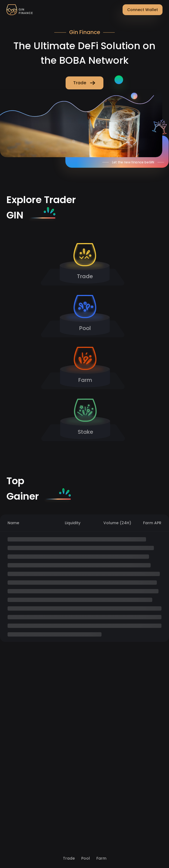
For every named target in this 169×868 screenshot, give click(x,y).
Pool (86, 858)
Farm (101, 858)
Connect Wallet (143, 10)
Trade (69, 858)
